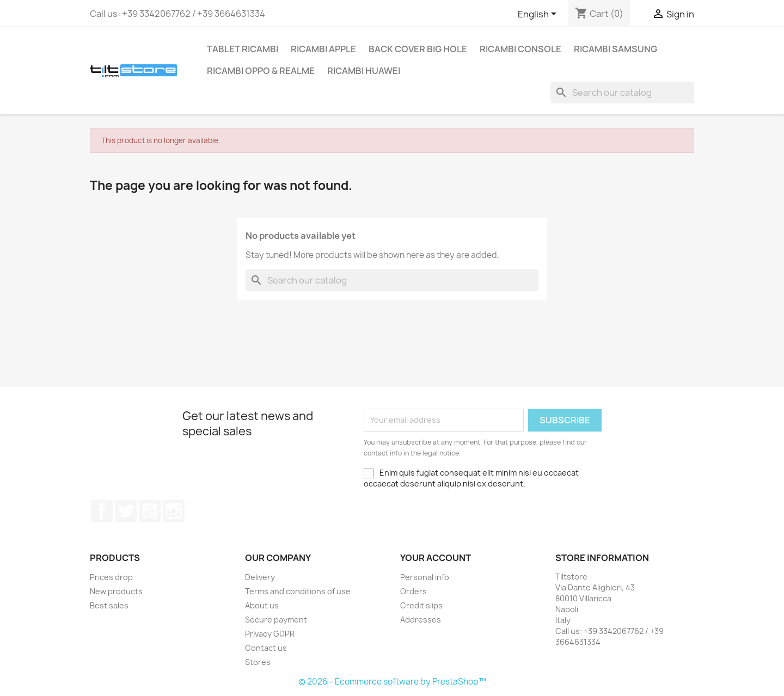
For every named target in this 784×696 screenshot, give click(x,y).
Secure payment (276, 620)
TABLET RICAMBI (243, 49)
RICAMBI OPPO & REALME (261, 71)
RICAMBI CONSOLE (520, 49)
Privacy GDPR (270, 634)
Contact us (266, 648)
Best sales (109, 605)
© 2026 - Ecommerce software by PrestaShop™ (392, 682)
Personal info (425, 577)
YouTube (150, 511)
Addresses (421, 620)
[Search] (622, 93)
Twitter (126, 511)
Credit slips (421, 605)
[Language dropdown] (539, 15)
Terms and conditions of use (298, 591)
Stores (258, 662)
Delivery (260, 577)
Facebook (102, 511)
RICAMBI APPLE (323, 49)
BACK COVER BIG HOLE (418, 49)
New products (116, 591)
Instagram (174, 511)
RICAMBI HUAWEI (364, 71)
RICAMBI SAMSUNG (615, 49)
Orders (414, 591)
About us (262, 605)
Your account (436, 558)
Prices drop (111, 577)
